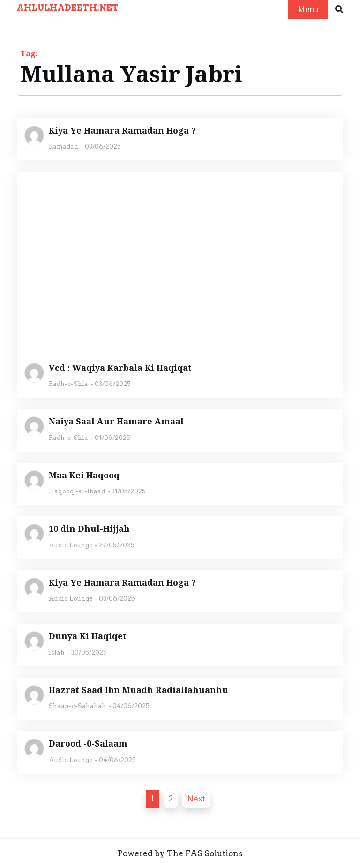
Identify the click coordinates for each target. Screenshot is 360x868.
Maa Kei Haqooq (84, 476)
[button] (339, 10)
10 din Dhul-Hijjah (89, 529)
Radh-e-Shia (68, 384)
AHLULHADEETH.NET (68, 8)
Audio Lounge (71, 545)
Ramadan (64, 147)
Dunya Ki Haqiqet (88, 636)
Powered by (141, 853)
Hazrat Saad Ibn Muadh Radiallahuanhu (139, 690)
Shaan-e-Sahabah (77, 706)
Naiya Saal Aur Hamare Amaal (116, 422)
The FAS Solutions (205, 853)
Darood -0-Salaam (88, 744)
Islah (57, 653)
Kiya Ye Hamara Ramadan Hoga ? (122, 131)
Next (196, 798)
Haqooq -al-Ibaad (77, 491)
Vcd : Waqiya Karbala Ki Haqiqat (120, 368)
